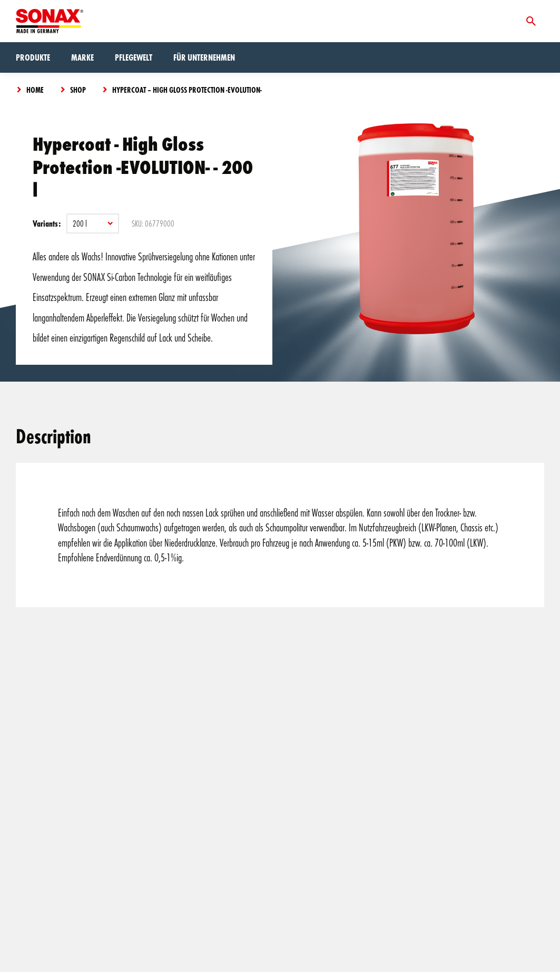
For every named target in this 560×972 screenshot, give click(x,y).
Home (35, 90)
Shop (78, 90)
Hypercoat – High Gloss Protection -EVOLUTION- (187, 90)
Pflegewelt (134, 57)
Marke (82, 57)
